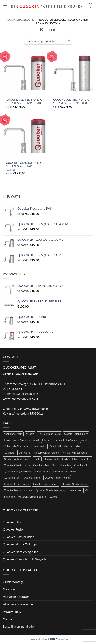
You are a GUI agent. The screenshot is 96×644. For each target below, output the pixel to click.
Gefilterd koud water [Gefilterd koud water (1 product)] (61, 446)
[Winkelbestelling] (48, 41)
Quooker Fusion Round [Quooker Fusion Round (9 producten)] (57, 478)
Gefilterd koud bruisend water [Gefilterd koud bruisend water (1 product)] (30, 446)
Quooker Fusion (14, 529)
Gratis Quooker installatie (21, 374)
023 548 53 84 (12, 389)
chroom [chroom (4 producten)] (30, 434)
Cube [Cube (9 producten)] (7, 446)
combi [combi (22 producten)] (85, 440)
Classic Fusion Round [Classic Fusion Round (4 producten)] (49, 434)
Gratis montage (13, 582)
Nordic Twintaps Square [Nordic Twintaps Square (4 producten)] (17, 459)
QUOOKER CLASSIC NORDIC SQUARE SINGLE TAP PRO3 (71, 101)
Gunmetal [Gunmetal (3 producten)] (10, 453)
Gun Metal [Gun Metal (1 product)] (24, 453)
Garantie (9, 589)
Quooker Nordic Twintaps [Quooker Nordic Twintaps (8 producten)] (18, 490)
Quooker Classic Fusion (19, 537)
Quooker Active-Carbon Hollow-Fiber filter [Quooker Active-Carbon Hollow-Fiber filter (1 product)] (67, 459)
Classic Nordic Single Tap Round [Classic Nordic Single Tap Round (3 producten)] (21, 440)
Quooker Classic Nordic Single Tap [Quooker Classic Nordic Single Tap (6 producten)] (52, 465)
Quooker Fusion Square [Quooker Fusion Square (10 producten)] (17, 484)
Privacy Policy (12, 611)
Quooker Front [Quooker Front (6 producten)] (12, 478)
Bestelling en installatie (18, 626)
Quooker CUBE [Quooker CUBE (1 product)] (83, 465)
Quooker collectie (21, 20)
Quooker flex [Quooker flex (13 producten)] (43, 472)
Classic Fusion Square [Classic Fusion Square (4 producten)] (76, 434)
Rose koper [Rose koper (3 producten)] (75, 490)
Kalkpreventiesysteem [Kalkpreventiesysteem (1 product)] (46, 453)
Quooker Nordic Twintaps (20, 544)
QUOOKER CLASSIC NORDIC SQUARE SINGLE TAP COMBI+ (24, 166)
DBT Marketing (59, 639)
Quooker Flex (12, 522)
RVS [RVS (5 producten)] (87, 490)
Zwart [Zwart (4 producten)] (54, 497)
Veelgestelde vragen (16, 597)
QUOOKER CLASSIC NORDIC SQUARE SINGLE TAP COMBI (24, 101)
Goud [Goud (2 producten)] (79, 446)
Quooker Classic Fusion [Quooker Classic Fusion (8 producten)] (17, 465)
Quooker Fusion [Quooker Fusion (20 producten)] (32, 478)
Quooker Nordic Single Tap (21, 552)
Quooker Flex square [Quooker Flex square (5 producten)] (65, 472)
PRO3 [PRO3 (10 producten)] (37, 459)
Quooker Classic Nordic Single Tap (25, 559)
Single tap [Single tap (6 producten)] (9, 497)
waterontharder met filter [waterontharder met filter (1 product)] (33, 497)
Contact (8, 619)
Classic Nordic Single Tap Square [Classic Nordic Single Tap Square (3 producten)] (60, 440)
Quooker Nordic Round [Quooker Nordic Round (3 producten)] (46, 484)
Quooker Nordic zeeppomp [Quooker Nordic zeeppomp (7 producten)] (51, 490)
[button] (5, 7)
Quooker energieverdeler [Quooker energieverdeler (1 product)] (18, 472)
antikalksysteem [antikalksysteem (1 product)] (13, 434)
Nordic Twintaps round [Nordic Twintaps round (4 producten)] (75, 453)
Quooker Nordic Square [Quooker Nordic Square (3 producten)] (75, 484)
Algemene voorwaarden (19, 604)
